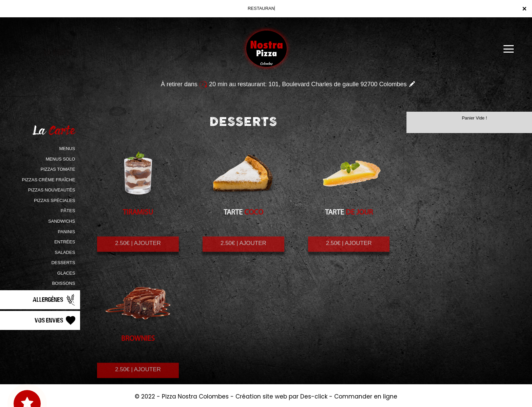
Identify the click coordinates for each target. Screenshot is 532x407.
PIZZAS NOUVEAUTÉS (52, 190)
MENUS (67, 149)
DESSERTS (63, 263)
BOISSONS (63, 283)
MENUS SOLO (61, 159)
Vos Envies (56, 320)
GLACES (66, 273)
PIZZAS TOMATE (58, 169)
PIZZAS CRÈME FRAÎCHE (49, 180)
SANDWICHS (62, 221)
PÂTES (68, 211)
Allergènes (55, 300)
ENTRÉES (65, 242)
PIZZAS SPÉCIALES (54, 200)
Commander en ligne (366, 396)
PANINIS (66, 232)
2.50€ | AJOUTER (138, 249)
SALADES (65, 252)
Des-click (314, 396)
